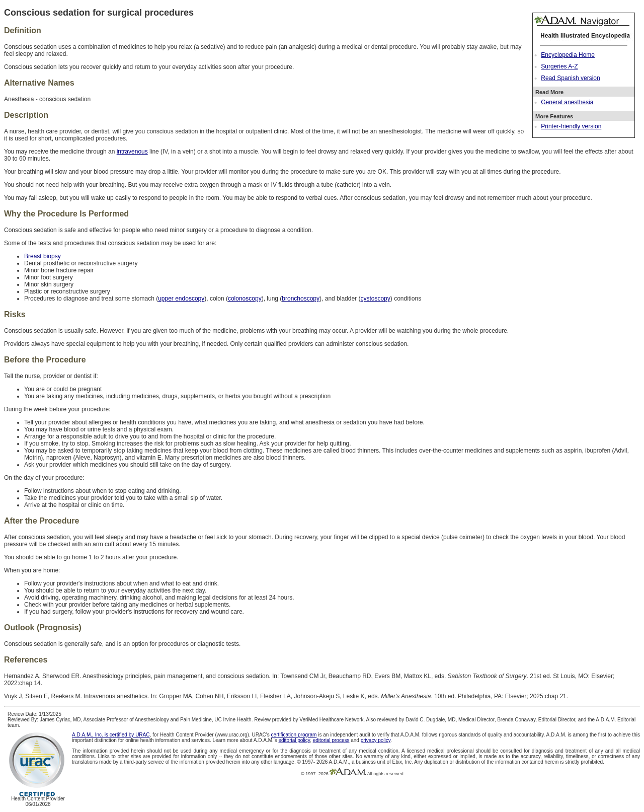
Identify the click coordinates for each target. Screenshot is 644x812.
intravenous (132, 152)
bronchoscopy (301, 299)
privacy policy (376, 740)
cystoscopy (375, 299)
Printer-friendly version (571, 126)
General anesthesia (567, 102)
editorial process (331, 740)
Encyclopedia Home (568, 55)
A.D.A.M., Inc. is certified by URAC (111, 735)
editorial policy (294, 740)
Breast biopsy (43, 256)
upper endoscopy (181, 299)
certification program (294, 735)
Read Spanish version (570, 78)
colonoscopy (245, 299)
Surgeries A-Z (559, 66)
